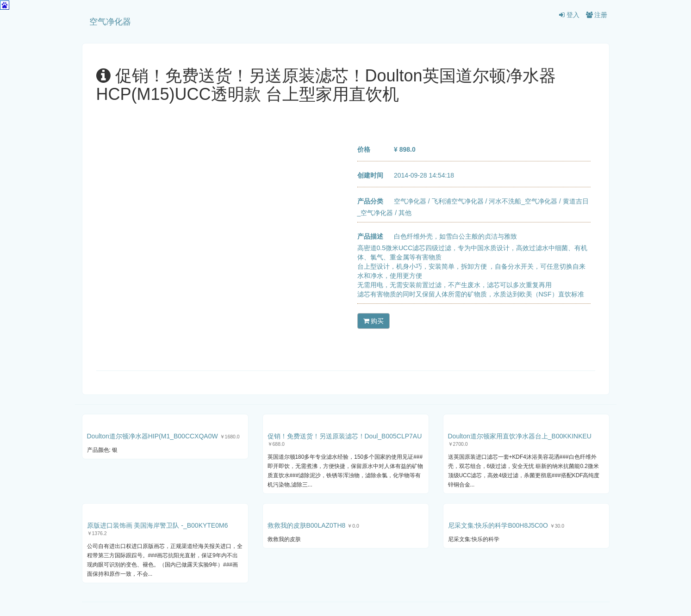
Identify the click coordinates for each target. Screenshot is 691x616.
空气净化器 (110, 22)
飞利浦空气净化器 (458, 201)
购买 (374, 321)
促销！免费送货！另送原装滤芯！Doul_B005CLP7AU (345, 436)
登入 (569, 15)
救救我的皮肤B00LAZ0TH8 (307, 525)
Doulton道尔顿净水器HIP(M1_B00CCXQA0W (153, 436)
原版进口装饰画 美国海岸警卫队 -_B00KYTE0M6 (158, 525)
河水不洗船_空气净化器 (523, 201)
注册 (597, 15)
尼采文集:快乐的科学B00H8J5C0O (498, 525)
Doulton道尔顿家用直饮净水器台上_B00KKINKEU (520, 436)
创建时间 (370, 175)
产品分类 (370, 201)
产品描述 (370, 236)
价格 (364, 149)
